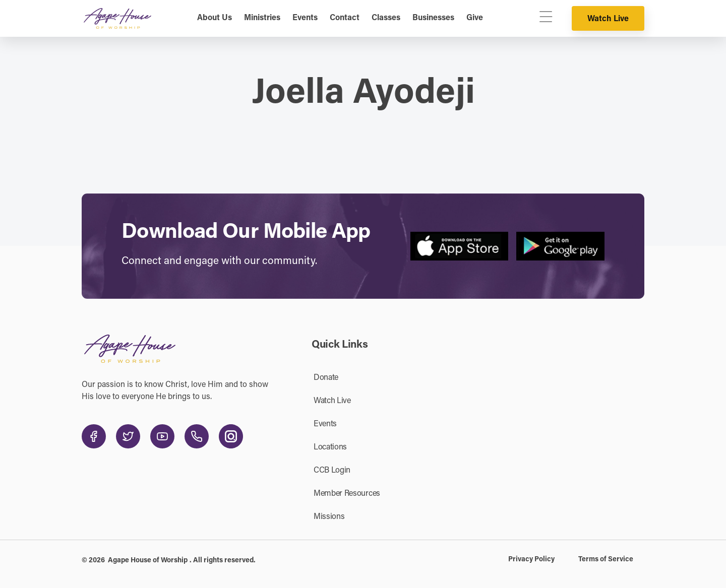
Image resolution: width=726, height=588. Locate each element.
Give (475, 18)
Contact (345, 18)
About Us (215, 18)
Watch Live (608, 19)
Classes (386, 18)
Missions (329, 517)
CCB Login (332, 471)
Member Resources (347, 494)
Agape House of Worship (148, 561)
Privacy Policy (531, 560)
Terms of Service (606, 560)
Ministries (262, 18)
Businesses (433, 18)
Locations (330, 447)
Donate (326, 378)
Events (305, 18)
